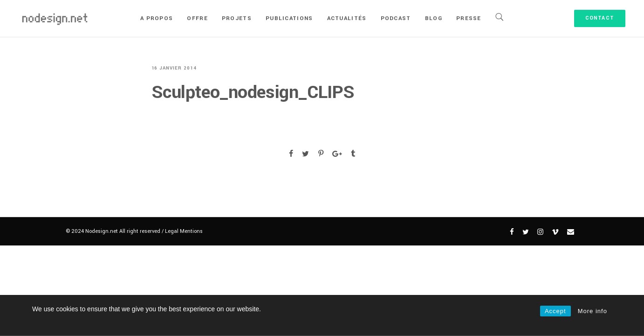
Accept (555, 311)
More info (593, 311)
